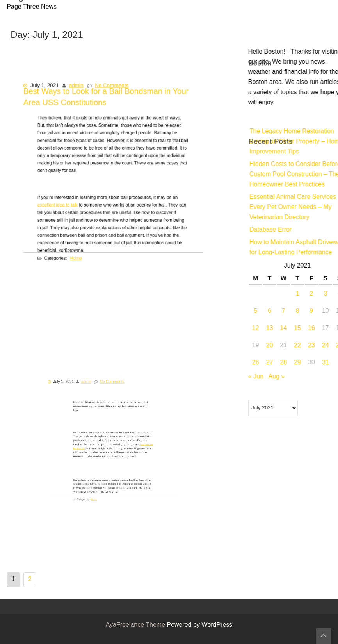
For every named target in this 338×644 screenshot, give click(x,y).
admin (80, 95)
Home (84, 249)
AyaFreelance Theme (136, 625)
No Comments (112, 95)
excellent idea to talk (69, 204)
